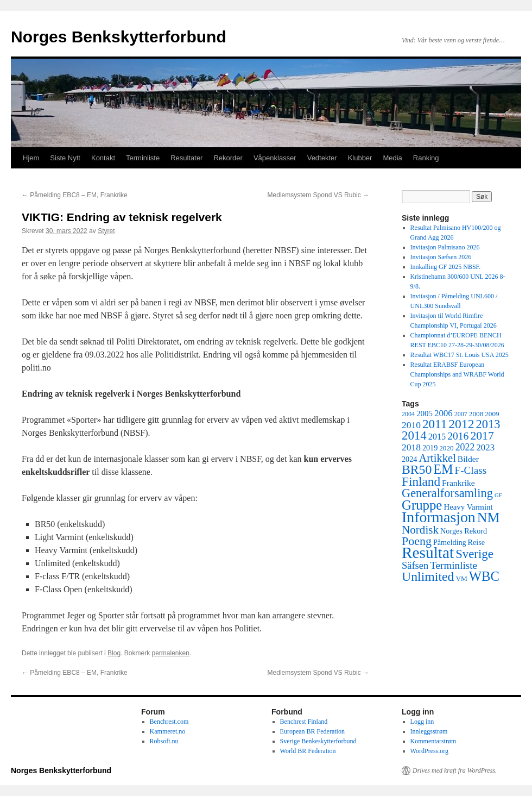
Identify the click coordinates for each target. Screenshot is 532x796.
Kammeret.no (168, 731)
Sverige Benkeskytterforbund (318, 741)
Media (392, 158)
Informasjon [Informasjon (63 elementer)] (439, 517)
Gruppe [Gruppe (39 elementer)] (422, 505)
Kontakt (103, 158)
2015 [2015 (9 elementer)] (437, 437)
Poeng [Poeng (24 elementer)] (417, 541)
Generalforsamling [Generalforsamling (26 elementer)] (447, 493)
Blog (114, 653)
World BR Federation (308, 751)
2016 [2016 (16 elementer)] (458, 436)
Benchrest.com (169, 722)
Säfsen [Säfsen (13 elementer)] (415, 566)
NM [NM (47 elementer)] (489, 518)
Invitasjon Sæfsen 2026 (441, 257)
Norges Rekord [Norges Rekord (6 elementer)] (464, 531)
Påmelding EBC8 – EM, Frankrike (75, 195)
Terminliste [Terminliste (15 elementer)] (454, 565)
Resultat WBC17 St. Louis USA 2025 (460, 355)
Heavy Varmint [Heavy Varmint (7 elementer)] (468, 507)
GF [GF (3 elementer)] (498, 495)
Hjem (31, 158)
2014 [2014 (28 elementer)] (414, 435)
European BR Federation (312, 731)
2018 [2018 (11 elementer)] (411, 447)
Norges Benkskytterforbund (119, 37)
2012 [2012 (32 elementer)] (461, 424)
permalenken (171, 653)
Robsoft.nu (164, 741)
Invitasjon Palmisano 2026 (445, 247)
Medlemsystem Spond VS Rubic (318, 195)
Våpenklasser (275, 158)
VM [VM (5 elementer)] (462, 578)
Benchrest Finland (304, 722)
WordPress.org (429, 751)
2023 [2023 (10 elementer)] (485, 447)
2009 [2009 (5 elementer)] (492, 414)
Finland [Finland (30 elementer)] (421, 481)
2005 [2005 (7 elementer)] (425, 413)
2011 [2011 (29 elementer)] (435, 424)
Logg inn (422, 722)
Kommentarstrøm (433, 741)
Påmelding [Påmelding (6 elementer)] (450, 542)
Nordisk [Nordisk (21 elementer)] (420, 530)
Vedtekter (322, 158)
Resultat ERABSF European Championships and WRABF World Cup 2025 (457, 374)
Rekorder (228, 158)
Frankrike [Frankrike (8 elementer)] (458, 483)
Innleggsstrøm (429, 731)
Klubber (360, 158)
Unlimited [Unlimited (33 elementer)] (428, 576)
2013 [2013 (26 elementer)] (488, 424)
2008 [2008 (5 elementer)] (476, 414)
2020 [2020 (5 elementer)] (446, 448)
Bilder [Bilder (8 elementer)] (468, 459)
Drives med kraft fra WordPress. (455, 770)
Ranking (426, 158)
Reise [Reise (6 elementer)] (477, 542)
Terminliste (143, 158)
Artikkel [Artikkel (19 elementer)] (437, 458)
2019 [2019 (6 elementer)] (430, 448)
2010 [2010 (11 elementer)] (411, 425)
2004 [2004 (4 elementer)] (408, 414)
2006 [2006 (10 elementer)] (444, 413)
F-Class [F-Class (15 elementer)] (471, 470)
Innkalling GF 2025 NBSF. (446, 267)
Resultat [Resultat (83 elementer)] (428, 553)
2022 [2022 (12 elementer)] (465, 447)
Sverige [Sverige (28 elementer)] (474, 554)
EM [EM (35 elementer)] (443, 469)
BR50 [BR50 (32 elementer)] (417, 469)
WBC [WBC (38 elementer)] (484, 576)
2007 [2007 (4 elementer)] (461, 414)
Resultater (186, 158)
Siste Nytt (65, 158)
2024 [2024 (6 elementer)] (409, 459)
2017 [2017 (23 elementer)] (482, 436)
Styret (106, 231)
